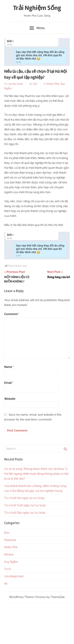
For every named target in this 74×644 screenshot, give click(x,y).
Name (9, 367)
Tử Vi (7, 569)
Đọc (7, 533)
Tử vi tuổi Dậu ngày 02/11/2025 (25, 513)
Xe (6, 584)
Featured (10, 540)
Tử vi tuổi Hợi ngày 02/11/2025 (24, 498)
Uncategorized (14, 576)
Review (9, 554)
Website (10, 399)
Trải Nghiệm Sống (37, 8)
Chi (35, 84)
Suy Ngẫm (11, 562)
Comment (12, 314)
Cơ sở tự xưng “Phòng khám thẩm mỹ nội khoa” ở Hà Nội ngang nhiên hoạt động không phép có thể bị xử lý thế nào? (36, 474)
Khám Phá (53, 84)
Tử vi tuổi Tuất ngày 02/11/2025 (25, 505)
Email (9, 383)
